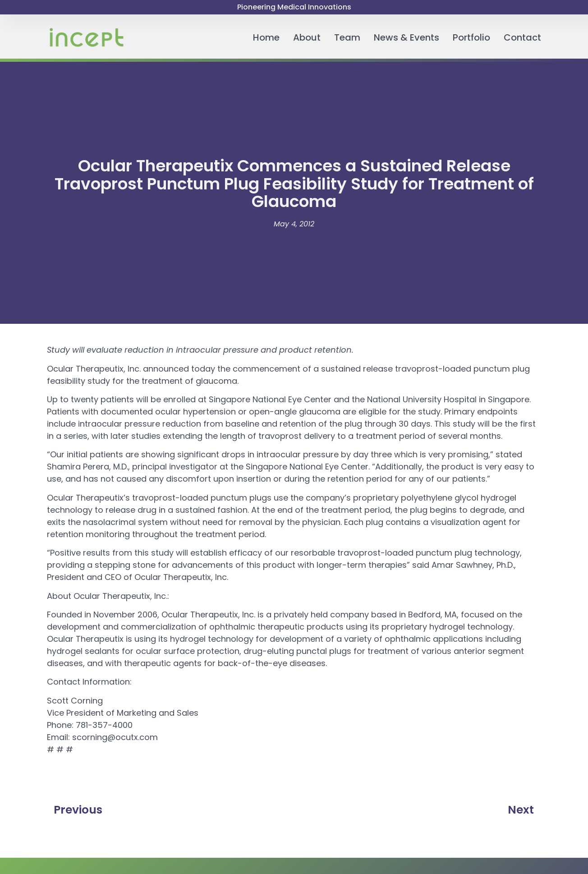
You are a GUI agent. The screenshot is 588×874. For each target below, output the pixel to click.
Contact (522, 37)
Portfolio (471, 37)
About (307, 37)
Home (266, 37)
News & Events (407, 37)
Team (347, 37)
